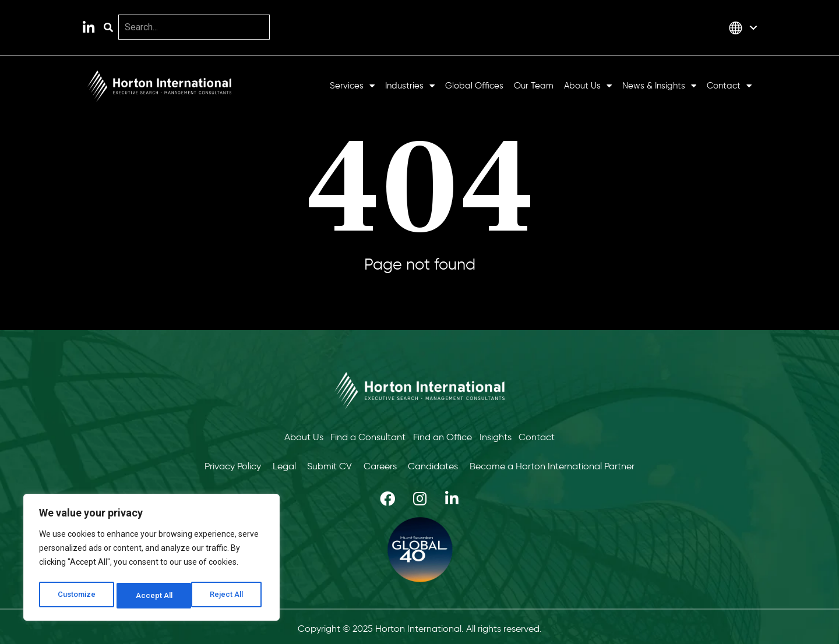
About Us (588, 86)
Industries (410, 86)
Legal (274, 463)
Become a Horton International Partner (569, 463)
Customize (77, 596)
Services (352, 86)
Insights (500, 436)
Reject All (154, 596)
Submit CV (327, 463)
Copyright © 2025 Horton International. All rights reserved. (420, 624)
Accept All (228, 596)
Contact (729, 86)
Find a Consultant (364, 436)
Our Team (534, 86)
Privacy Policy (216, 463)
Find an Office (443, 436)
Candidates (443, 463)
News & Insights (659, 86)
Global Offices (474, 86)
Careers (384, 463)
